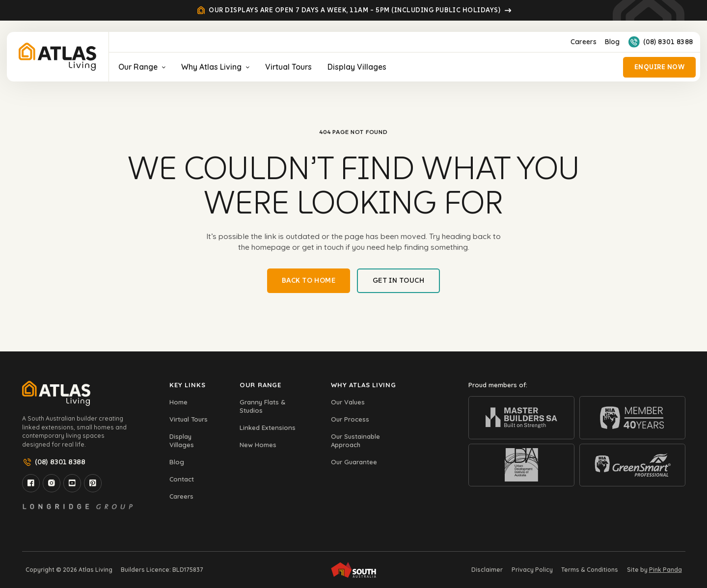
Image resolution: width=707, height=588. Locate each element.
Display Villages (357, 67)
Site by (654, 570)
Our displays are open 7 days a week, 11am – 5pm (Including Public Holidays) (354, 11)
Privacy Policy (532, 570)
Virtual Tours (288, 67)
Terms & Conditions (590, 570)
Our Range (142, 67)
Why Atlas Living (215, 67)
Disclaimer (487, 570)
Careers (584, 42)
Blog (612, 42)
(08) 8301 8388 (661, 42)
